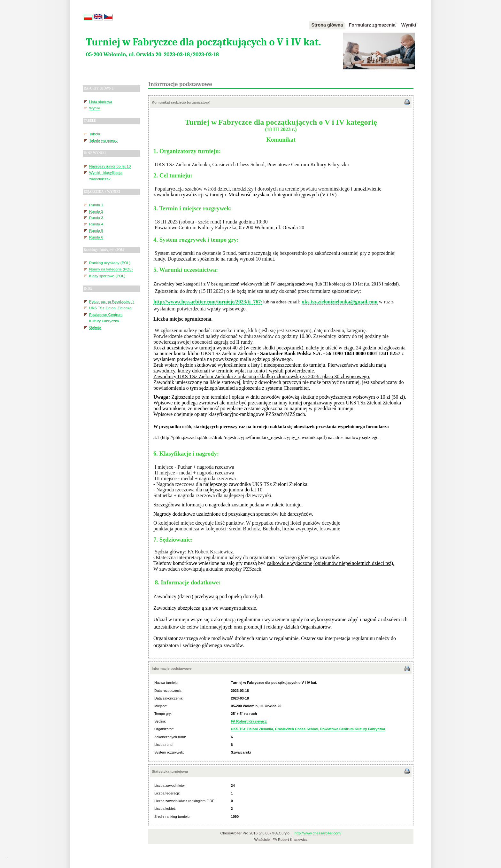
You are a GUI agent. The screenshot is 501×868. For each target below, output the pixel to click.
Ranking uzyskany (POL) (110, 263)
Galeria (95, 327)
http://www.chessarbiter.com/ (318, 833)
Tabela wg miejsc (103, 140)
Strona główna (327, 25)
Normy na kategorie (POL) (111, 269)
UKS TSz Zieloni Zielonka (110, 308)
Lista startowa (101, 102)
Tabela (95, 134)
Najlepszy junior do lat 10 (110, 166)
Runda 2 (96, 211)
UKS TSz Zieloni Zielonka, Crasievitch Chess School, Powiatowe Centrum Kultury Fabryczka (308, 729)
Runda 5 (96, 230)
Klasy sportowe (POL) (107, 276)
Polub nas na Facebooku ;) (111, 301)
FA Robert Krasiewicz (249, 721)
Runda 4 (96, 224)
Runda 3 (96, 218)
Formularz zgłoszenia (372, 25)
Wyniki (409, 25)
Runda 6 (96, 237)
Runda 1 (96, 205)
